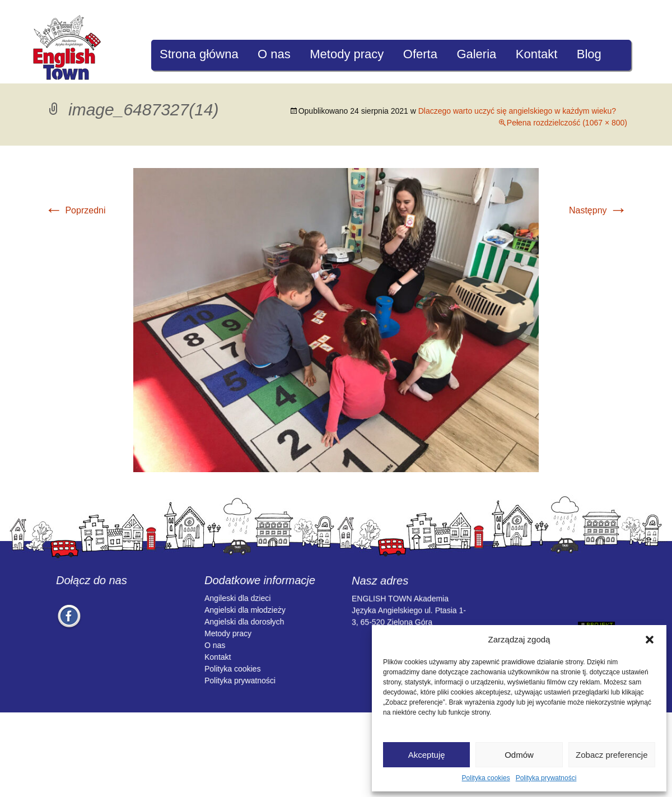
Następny (598, 210)
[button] (650, 640)
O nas (274, 54)
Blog (589, 54)
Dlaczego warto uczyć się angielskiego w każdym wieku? (517, 111)
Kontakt (537, 54)
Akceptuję (427, 755)
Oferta (420, 54)
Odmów (519, 755)
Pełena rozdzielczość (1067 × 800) (567, 123)
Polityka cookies (486, 778)
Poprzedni (75, 210)
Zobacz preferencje (612, 755)
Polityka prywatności (546, 778)
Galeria (476, 54)
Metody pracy (347, 54)
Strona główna (199, 54)
